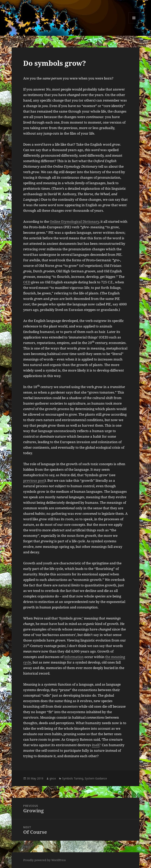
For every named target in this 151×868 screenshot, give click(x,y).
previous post (34, 480)
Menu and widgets (134, 23)
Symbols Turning (73, 778)
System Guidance (96, 778)
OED (27, 282)
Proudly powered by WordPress (44, 860)
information (74, 657)
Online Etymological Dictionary (74, 221)
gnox (53, 778)
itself (96, 745)
